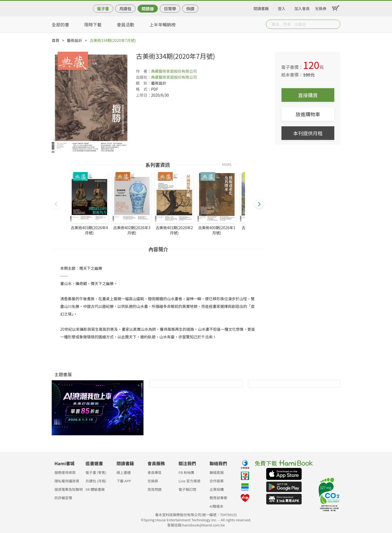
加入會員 (302, 8)
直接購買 (308, 95)
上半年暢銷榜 (163, 24)
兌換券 (321, 8)
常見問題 (155, 489)
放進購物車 (308, 114)
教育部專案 (218, 498)
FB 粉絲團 (186, 472)
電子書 (103, 9)
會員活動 (125, 24)
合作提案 (217, 481)
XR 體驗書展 (95, 489)
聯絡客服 (217, 472)
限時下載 (93, 24)
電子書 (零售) (96, 472)
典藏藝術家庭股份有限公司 (174, 71)
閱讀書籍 (261, 8)
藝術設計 (75, 40)
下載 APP (124, 481)
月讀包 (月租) (96, 481)
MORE (227, 164)
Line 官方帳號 (190, 481)
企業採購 (217, 489)
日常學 (170, 9)
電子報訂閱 (187, 489)
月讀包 (125, 9)
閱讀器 (148, 9)
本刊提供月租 (308, 133)
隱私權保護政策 (67, 481)
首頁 (56, 40)
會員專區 (155, 472)
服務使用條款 (65, 472)
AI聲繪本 (217, 506)
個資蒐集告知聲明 (69, 489)
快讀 (190, 9)
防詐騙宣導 (63, 498)
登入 (282, 8)
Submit (336, 24)
